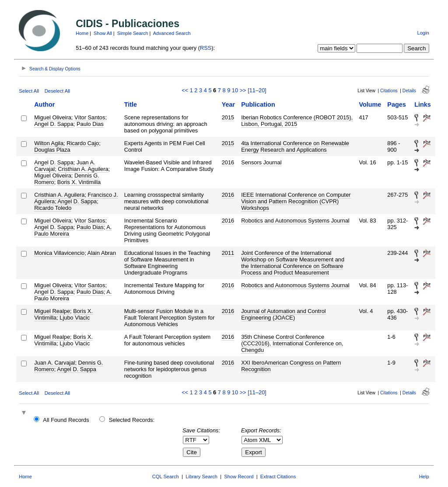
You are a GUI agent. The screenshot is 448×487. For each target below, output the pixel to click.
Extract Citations (278, 477)
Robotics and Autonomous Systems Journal (295, 221)
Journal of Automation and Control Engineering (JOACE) (283, 314)
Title (131, 104)
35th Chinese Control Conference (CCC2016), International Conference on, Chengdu (292, 343)
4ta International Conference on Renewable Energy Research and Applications (295, 146)
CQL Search (166, 477)
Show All (103, 33)
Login (423, 33)
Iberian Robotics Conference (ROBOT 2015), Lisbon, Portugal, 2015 (297, 121)
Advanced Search (172, 33)
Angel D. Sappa (54, 124)
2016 (228, 162)
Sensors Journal (261, 162)
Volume (370, 104)
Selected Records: (132, 420)
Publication (258, 104)
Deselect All (57, 91)
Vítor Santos (90, 117)
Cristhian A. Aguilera (83, 169)
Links (423, 104)
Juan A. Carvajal (54, 363)
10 (235, 90)
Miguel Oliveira (53, 117)
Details (409, 91)
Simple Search (133, 33)
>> (243, 90)
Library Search (201, 477)
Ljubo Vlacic (75, 318)
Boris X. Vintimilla (79, 182)
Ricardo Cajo (83, 143)
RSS (206, 48)
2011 (228, 253)
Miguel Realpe (52, 311)
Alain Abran (102, 253)
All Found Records (66, 420)
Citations (389, 91)
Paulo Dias (90, 124)
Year (228, 104)
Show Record (239, 477)
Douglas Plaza (52, 150)
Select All (29, 91)
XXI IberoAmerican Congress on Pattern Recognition (291, 366)
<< (185, 90)
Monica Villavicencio (59, 253)
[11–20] (257, 90)
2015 (228, 117)
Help (424, 477)
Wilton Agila (49, 143)
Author (44, 104)
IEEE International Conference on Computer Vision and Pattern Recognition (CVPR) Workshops (296, 201)
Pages (396, 104)
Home (82, 33)
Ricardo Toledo (53, 208)
